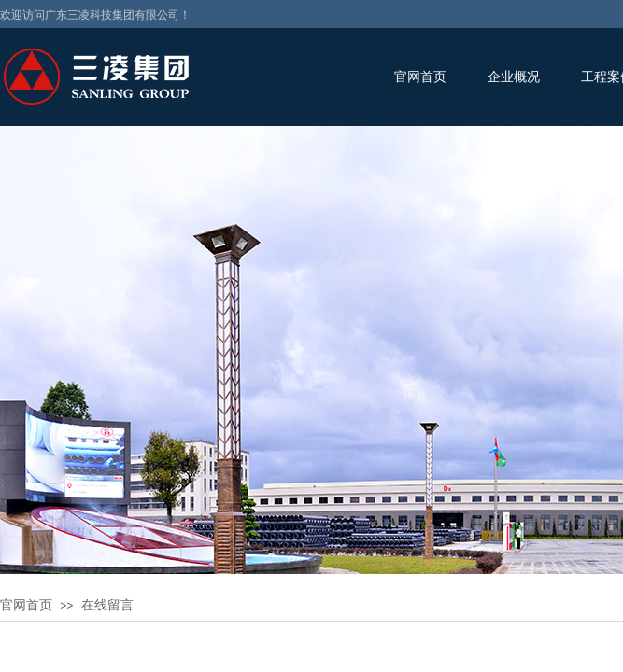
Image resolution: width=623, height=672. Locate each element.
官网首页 (420, 77)
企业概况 (514, 77)
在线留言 (107, 605)
